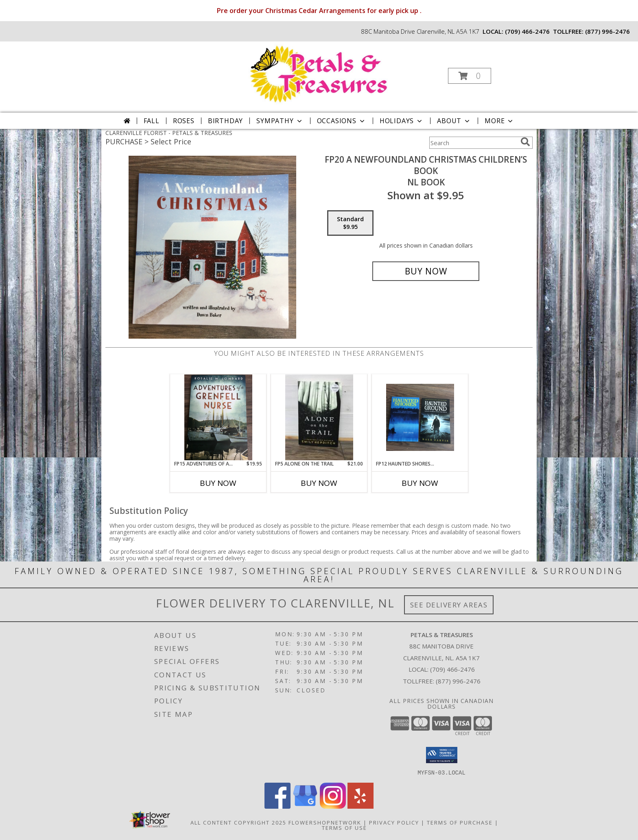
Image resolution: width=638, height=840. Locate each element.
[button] (470, 76)
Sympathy (280, 121)
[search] (525, 142)
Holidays (402, 121)
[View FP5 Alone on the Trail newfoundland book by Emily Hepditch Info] (319, 417)
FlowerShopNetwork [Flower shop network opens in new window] (325, 822)
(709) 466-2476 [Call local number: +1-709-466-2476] (527, 31)
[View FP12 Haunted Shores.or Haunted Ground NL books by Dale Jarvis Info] (420, 417)
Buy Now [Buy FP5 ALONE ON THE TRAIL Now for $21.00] (319, 483)
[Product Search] (473, 143)
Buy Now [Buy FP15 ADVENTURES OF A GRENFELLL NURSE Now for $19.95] (218, 483)
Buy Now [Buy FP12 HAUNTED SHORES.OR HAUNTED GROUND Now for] (420, 483)
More (499, 121)
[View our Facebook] (277, 806)
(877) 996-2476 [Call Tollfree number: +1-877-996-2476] (458, 681)
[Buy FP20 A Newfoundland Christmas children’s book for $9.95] (426, 271)
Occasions (342, 121)
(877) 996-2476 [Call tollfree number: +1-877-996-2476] (607, 31)
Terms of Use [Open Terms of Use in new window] (344, 827)
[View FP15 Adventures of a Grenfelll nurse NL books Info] (218, 417)
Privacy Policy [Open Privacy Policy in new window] (394, 822)
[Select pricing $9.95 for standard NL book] (350, 223)
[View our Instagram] (333, 806)
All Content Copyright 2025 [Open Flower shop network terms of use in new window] (238, 822)
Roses (184, 121)
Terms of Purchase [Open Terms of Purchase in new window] (460, 822)
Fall (152, 121)
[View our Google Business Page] (305, 806)
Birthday (225, 121)
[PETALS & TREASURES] (318, 73)
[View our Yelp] (361, 806)
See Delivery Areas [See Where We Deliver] (449, 605)
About (454, 121)
